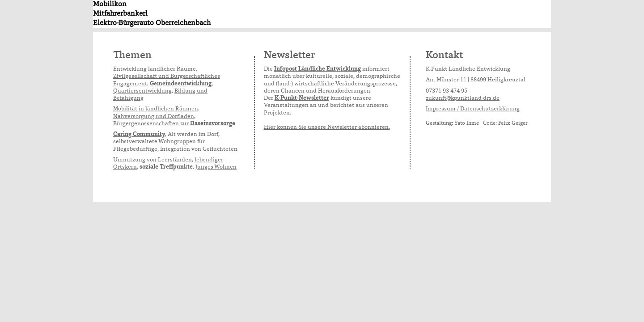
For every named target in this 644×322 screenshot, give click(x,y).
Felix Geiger (513, 123)
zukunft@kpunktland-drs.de (463, 99)
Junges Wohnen (216, 167)
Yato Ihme (467, 123)
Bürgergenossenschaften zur (174, 124)
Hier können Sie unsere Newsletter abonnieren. (327, 128)
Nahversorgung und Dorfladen (154, 117)
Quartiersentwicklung (142, 91)
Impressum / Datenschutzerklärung (473, 109)
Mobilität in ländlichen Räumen (156, 109)
